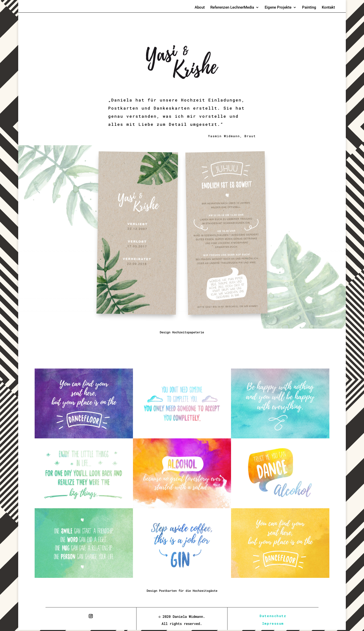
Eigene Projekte (278, 8)
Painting (309, 8)
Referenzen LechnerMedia (232, 8)
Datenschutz (273, 616)
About (200, 8)
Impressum (273, 624)
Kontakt (328, 8)
